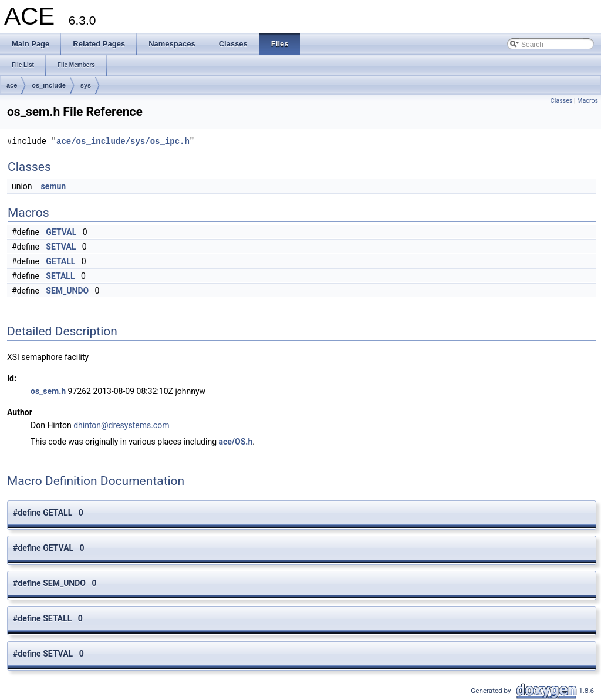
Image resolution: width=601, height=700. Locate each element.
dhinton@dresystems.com (121, 425)
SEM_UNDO (67, 291)
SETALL (60, 276)
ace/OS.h (236, 442)
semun (54, 186)
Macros (588, 101)
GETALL (60, 261)
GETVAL (61, 232)
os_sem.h (48, 391)
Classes (561, 101)
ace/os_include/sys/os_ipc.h (123, 141)
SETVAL (61, 247)
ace (12, 85)
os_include (48, 85)
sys (86, 85)
